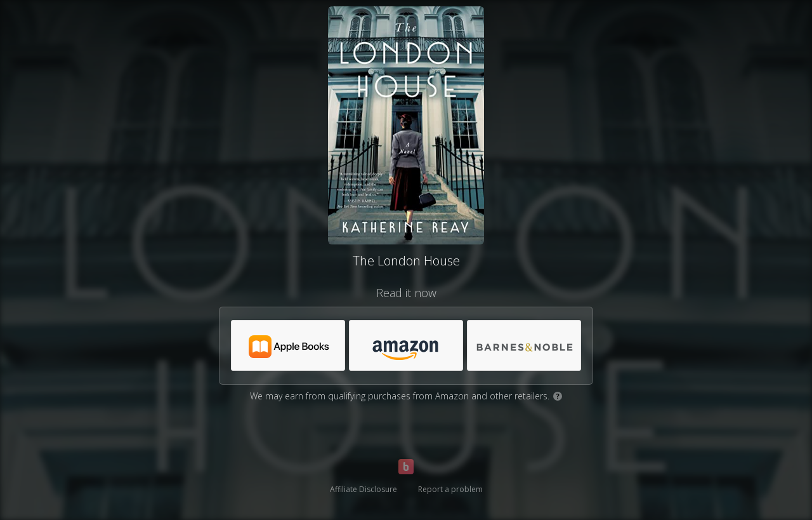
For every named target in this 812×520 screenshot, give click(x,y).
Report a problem (450, 489)
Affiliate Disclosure (363, 489)
